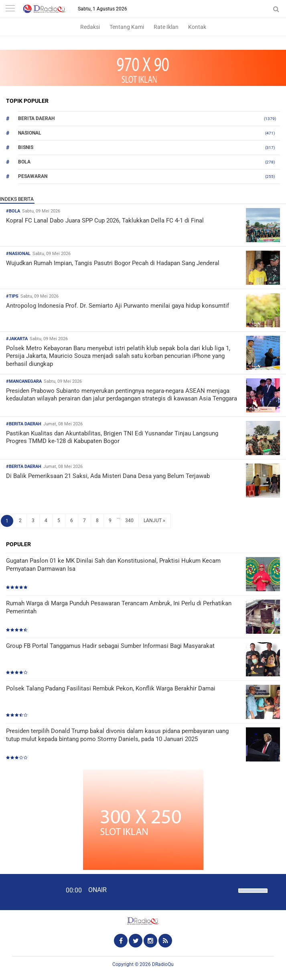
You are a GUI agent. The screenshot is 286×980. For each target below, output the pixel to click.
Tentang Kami (127, 27)
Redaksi (90, 27)
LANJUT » (154, 521)
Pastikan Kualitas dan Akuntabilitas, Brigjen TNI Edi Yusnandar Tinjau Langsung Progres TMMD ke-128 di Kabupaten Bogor (112, 437)
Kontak (197, 27)
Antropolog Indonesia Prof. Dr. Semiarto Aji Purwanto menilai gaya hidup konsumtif (118, 306)
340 (129, 521)
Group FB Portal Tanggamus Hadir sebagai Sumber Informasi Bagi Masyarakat (110, 646)
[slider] (252, 896)
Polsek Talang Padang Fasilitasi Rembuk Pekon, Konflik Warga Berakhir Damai (111, 688)
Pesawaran (33, 176)
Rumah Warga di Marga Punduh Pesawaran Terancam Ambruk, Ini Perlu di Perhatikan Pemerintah (119, 607)
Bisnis (26, 147)
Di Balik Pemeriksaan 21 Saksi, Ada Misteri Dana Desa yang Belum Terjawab (108, 476)
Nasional (30, 133)
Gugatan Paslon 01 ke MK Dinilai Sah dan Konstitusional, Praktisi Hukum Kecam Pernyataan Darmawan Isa (113, 565)
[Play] (26, 892)
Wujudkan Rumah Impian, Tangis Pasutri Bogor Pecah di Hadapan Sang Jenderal (113, 263)
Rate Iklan (166, 27)
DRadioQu (163, 964)
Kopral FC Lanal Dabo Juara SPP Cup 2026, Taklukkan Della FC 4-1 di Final (105, 220)
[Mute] (229, 890)
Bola (24, 162)
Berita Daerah (36, 118)
